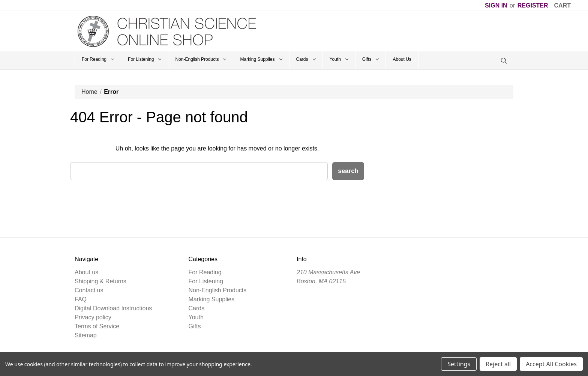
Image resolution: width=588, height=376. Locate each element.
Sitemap (86, 335)
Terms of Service (97, 326)
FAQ (81, 299)
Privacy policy (93, 317)
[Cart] (562, 6)
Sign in (496, 5)
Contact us (89, 290)
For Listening (145, 59)
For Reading (98, 59)
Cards (306, 59)
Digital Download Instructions (113, 308)
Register (533, 5)
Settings (459, 364)
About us (86, 272)
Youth (339, 59)
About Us (402, 59)
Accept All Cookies (551, 364)
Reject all (498, 364)
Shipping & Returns (100, 281)
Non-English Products (201, 59)
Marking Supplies (261, 59)
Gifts (371, 59)
